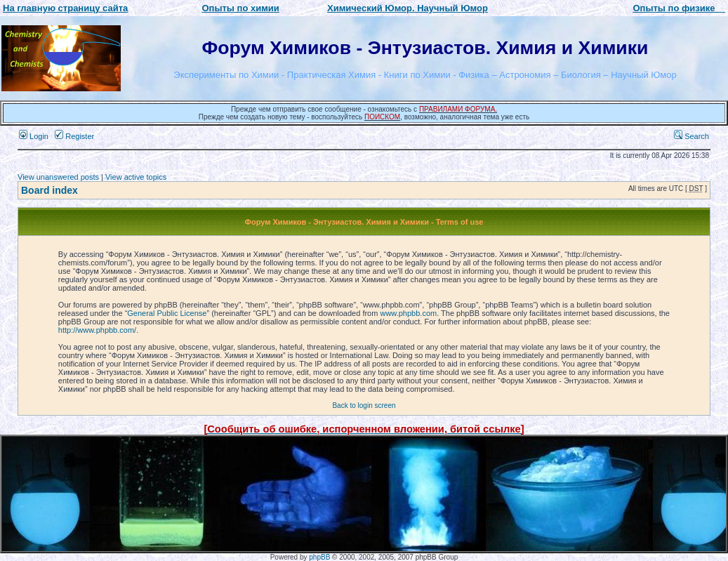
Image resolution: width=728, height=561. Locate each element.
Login (34, 136)
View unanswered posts (58, 177)
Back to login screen (364, 405)
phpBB (319, 557)
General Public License (167, 313)
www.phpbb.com (408, 313)
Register (74, 136)
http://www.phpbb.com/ (97, 330)
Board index (49, 190)
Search (691, 136)
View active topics (136, 177)
